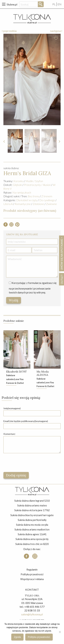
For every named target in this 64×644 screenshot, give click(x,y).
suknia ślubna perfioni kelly (32, 520)
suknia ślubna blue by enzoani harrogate (32, 515)
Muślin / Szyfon (34, 181)
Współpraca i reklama (32, 579)
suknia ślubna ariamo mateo (32, 505)
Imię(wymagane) (12, 408)
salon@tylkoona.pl (32, 614)
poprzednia (9, 31)
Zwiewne (51, 204)
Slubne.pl (12, 4)
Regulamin (32, 570)
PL (54, 4)
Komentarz (9, 434)
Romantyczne (23, 204)
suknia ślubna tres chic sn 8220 (32, 544)
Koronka (19, 181)
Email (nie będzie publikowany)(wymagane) (26, 421)
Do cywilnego (47, 200)
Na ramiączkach (22, 192)
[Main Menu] (4, 4)
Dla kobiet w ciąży (27, 200)
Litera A (8, 204)
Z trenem (47, 196)
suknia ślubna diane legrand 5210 (32, 501)
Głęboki (17, 185)
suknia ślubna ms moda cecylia (32, 525)
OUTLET (62, 279)
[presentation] (29, 463)
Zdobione (38, 204)
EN (59, 4)
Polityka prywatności (32, 574)
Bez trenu (34, 196)
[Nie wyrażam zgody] (60, 632)
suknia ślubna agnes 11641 (32, 534)
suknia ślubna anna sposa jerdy (32, 539)
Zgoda (17, 637)
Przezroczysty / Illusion (37, 185)
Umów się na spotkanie (62, 253)
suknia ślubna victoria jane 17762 (32, 510)
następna (56, 31)
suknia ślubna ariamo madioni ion (32, 530)
